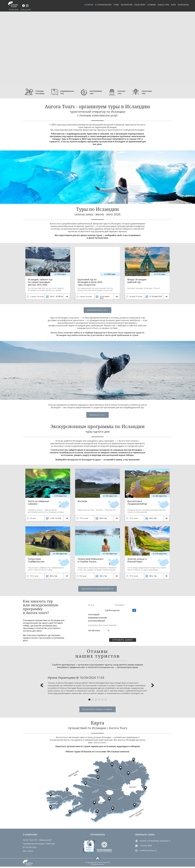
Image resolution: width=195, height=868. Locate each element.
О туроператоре (102, 6)
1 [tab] (89, 701)
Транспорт (139, 6)
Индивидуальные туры (71, 92)
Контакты (183, 6)
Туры (115, 6)
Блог (173, 6)
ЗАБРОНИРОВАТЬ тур (97, 310)
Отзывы (151, 6)
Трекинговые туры (160, 92)
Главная (87, 6)
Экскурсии (126, 6)
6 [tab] (106, 701)
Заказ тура (163, 6)
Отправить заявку (123, 641)
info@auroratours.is (148, 852)
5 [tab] (102, 701)
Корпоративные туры (104, 92)
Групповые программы (41, 92)
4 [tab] (99, 701)
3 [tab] (96, 701)
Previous (42, 686)
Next (152, 686)
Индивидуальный (97, 619)
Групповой (94, 616)
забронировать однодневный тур (97, 590)
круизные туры (132, 92)
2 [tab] (93, 701)
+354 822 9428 (13, 10)
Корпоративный (97, 622)
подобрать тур (97, 416)
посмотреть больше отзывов (97, 711)
